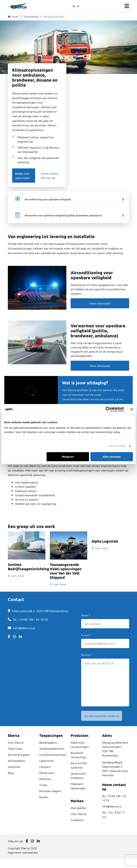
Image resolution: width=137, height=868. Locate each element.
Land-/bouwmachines (53, 754)
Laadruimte (46, 761)
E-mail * (86, 635)
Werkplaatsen (17, 761)
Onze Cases (15, 748)
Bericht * (87, 655)
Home (13, 16)
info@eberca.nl (24, 628)
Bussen (44, 797)
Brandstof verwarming (78, 755)
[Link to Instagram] (14, 637)
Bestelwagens (48, 742)
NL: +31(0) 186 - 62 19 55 (30, 619)
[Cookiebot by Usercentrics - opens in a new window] (108, 409)
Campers (45, 767)
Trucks (43, 785)
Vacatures (14, 767)
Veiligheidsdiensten (52, 748)
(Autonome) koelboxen (78, 776)
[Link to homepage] (18, 6)
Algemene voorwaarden (23, 852)
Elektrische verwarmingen (80, 745)
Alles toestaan (112, 457)
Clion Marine (79, 814)
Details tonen (117, 446)
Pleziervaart (47, 773)
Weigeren (68, 457)
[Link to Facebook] (9, 637)
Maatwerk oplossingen (78, 786)
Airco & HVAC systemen (79, 765)
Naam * (86, 615)
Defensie (45, 779)
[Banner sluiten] (132, 409)
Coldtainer (77, 820)
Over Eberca (16, 742)
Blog (11, 773)
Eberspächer (78, 808)
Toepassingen (31, 16)
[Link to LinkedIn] (20, 637)
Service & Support (19, 754)
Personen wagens (50, 791)
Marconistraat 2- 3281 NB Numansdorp (40, 611)
